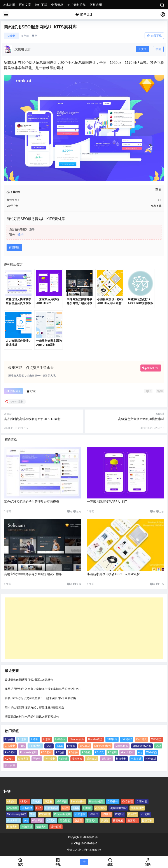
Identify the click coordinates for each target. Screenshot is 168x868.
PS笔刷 (112, 752)
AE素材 (22, 739)
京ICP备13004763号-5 (84, 844)
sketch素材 (127, 752)
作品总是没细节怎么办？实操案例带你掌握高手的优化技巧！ (43, 689)
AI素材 (47, 739)
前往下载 (154, 36)
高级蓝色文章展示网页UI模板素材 (141, 419)
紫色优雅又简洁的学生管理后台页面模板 (31, 502)
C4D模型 (156, 739)
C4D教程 (127, 739)
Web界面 (152, 752)
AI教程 (35, 739)
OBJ (158, 746)
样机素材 (121, 759)
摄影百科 (107, 759)
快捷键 (63, 759)
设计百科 (10, 765)
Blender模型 (95, 739)
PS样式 (99, 752)
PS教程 (86, 752)
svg (140, 752)
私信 (158, 49)
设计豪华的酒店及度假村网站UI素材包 (29, 680)
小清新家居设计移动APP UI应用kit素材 (113, 574)
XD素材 (9, 759)
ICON (49, 746)
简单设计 (94, 837)
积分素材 (151, 759)
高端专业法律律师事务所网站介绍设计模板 (33, 574)
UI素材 (11, 36)
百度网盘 (14, 247)
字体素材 (50, 759)
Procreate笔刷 (28, 752)
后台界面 (23, 759)
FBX (22, 746)
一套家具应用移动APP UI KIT (107, 502)
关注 (142, 49)
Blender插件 (77, 739)
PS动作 (60, 752)
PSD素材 (46, 752)
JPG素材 (85, 746)
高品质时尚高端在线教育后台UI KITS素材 (32, 419)
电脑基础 (136, 759)
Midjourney (122, 746)
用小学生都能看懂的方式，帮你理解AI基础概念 (35, 707)
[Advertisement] (84, 628)
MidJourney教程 (142, 746)
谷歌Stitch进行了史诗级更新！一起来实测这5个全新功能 (40, 698)
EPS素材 (10, 746)
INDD (60, 746)
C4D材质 (142, 739)
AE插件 (9, 739)
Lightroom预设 (103, 746)
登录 (21, 234)
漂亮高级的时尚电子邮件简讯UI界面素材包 (32, 717)
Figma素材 (35, 746)
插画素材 (92, 759)
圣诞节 (37, 759)
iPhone (71, 746)
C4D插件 (112, 739)
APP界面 (60, 739)
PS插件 (73, 752)
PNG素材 (10, 752)
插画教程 (77, 759)
